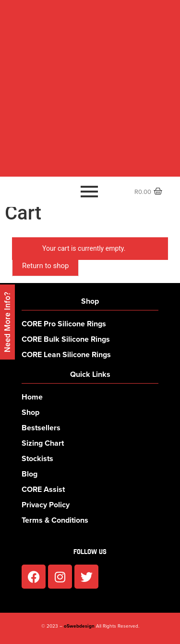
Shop (30, 412)
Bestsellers (41, 428)
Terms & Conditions (55, 520)
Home (32, 397)
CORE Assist (43, 489)
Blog (30, 474)
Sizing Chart (43, 443)
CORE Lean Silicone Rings (66, 354)
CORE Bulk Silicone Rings (66, 339)
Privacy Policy (46, 505)
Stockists (37, 458)
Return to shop (45, 266)
